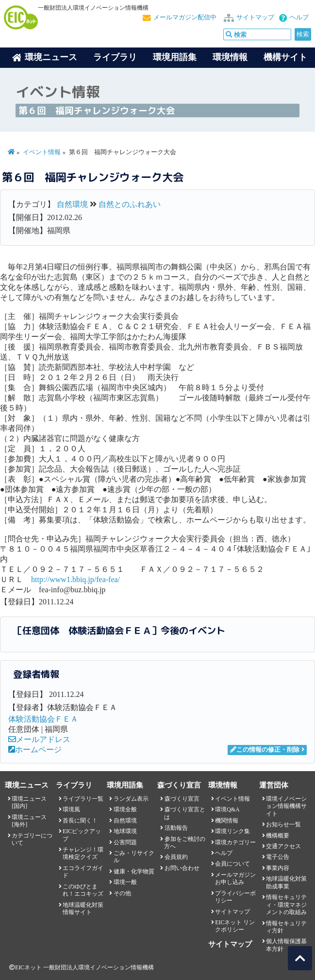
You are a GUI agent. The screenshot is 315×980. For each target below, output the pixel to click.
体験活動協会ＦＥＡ (43, 719)
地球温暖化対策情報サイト (83, 909)
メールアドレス (39, 739)
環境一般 (125, 882)
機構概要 (278, 836)
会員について (232, 864)
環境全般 (125, 809)
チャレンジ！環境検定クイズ (83, 853)
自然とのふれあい (130, 204)
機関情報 (227, 821)
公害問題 (125, 842)
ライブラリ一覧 (83, 799)
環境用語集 (175, 57)
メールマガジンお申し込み (235, 878)
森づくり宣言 (182, 799)
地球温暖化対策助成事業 (286, 882)
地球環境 (125, 831)
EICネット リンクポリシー (235, 926)
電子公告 (278, 857)
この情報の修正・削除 (265, 750)
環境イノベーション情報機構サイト (286, 806)
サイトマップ (255, 17)
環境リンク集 (232, 831)
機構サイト (285, 57)
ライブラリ (115, 57)
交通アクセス (283, 846)
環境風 (71, 809)
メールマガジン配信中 (185, 17)
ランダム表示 (131, 799)
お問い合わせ (182, 868)
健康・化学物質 (134, 871)
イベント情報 (42, 152)
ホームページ (35, 750)
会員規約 (176, 857)
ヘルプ (299, 17)
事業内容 (278, 868)
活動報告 (176, 828)
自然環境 (72, 204)
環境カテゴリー (235, 842)
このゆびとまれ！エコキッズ (83, 890)
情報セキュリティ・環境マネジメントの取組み (286, 905)
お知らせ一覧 (283, 824)
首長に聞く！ (80, 821)
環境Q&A (227, 809)
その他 (122, 893)
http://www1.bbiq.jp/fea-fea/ (75, 579)
